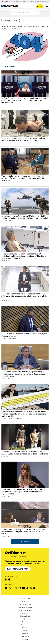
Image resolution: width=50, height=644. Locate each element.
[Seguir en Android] (6, 580)
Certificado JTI (25, 637)
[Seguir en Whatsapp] (31, 588)
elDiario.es (5, 456)
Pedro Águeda (6, 261)
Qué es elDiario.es (25, 598)
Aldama (24, 1)
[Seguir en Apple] (9, 580)
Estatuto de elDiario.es (25, 607)
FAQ (25, 619)
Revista (25, 631)
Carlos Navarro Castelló (17, 418)
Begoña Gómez (19, 1)
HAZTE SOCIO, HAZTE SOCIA (18, 569)
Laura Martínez (6, 378)
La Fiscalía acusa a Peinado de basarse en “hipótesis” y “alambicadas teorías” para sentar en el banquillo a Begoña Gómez (23, 492)
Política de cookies (25, 625)
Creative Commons (25, 610)
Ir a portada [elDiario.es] (25, 542)
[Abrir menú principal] (47, 6)
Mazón (14, 1)
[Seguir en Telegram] (16, 588)
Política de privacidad (25, 616)
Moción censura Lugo (34, 1)
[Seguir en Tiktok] (27, 588)
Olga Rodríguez (6, 221)
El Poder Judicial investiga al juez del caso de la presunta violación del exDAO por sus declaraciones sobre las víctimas (24, 532)
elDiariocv (13, 338)
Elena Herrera (5, 496)
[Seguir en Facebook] (13, 588)
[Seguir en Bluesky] (6, 588)
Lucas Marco (5, 338)
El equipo (25, 601)
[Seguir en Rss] (34, 588)
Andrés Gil (4, 105)
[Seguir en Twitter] (10, 588)
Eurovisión (42, 1)
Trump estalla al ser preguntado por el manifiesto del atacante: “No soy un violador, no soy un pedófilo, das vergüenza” (23, 178)
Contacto (25, 628)
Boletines (25, 634)
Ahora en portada (8, 67)
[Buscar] (38, 13)
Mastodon (25, 640)
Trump (28, 1)
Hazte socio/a (40, 6)
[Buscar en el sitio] (23, 13)
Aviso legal (25, 613)
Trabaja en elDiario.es (25, 604)
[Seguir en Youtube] (23, 588)
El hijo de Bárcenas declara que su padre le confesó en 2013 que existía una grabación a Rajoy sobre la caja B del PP (24, 296)
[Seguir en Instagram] (20, 588)
